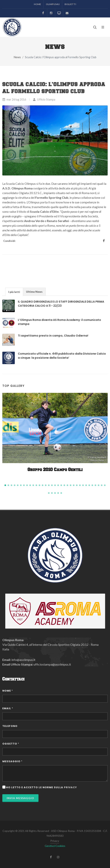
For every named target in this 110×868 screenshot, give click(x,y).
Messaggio (12, 761)
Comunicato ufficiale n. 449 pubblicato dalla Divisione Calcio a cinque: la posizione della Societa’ (62, 356)
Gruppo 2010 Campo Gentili (55, 470)
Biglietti (70, 4)
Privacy (55, 841)
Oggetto (11, 744)
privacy (70, 787)
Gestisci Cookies (55, 846)
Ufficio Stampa (44, 99)
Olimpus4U (53, 4)
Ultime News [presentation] (34, 292)
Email (8, 708)
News (17, 57)
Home (37, 4)
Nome (8, 691)
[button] (5, 485)
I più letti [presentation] (14, 292)
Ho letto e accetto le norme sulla (41, 787)
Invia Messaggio (20, 798)
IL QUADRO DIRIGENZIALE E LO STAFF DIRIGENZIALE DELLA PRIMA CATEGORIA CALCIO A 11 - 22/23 (61, 304)
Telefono (10, 726)
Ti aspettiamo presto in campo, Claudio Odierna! (53, 336)
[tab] (14, 292)
